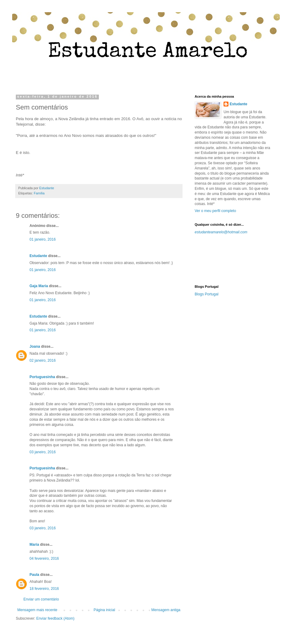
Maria (34, 545)
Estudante (38, 256)
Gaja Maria (39, 286)
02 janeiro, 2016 (43, 360)
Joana (35, 346)
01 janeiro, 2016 (43, 239)
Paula (34, 575)
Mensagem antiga (166, 610)
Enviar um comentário (41, 599)
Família (39, 193)
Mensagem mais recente (37, 610)
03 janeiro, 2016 (43, 452)
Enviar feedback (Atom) (55, 618)
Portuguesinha (42, 377)
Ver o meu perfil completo (215, 211)
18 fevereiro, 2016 (44, 589)
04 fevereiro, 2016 (44, 559)
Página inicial (104, 610)
